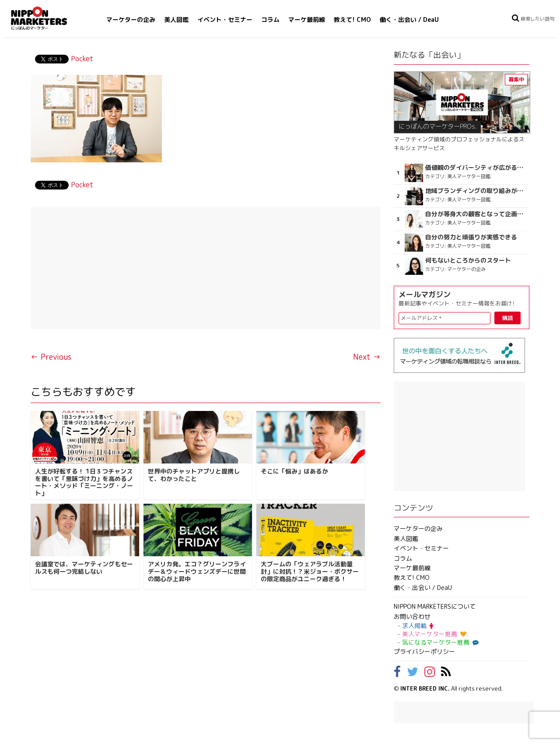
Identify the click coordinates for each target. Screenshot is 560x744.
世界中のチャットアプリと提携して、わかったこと (194, 475)
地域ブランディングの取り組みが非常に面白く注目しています (476, 191)
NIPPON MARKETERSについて (435, 606)
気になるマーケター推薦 (439, 642)
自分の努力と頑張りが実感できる (471, 237)
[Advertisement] (206, 268)
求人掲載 (418, 626)
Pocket (82, 59)
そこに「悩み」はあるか (294, 471)
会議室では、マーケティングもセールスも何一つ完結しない (84, 568)
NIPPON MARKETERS (48, 18)
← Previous (51, 357)
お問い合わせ (412, 616)
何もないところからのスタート (468, 260)
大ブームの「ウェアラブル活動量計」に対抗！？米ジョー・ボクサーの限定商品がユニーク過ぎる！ (310, 571)
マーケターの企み (131, 19)
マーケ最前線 (307, 19)
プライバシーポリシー (424, 651)
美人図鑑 (176, 19)
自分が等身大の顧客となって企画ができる (476, 214)
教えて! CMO (352, 19)
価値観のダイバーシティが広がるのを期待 (476, 168)
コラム (270, 19)
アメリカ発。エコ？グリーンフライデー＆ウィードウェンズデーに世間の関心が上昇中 (197, 571)
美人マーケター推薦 (434, 634)
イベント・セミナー (225, 19)
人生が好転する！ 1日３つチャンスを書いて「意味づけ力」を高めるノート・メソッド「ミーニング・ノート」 (84, 482)
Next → (367, 357)
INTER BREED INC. (425, 688)
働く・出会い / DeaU (409, 19)
